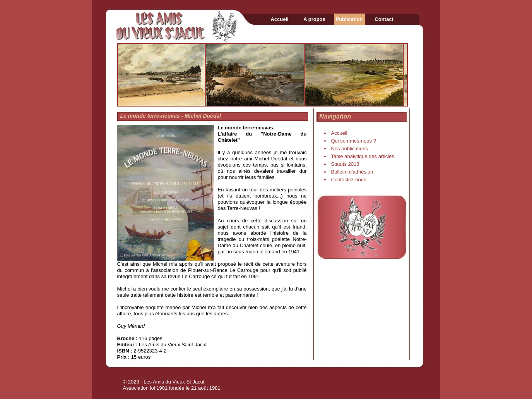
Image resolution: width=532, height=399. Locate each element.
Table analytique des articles (363, 156)
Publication (349, 19)
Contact (384, 19)
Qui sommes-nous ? (354, 141)
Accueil (279, 19)
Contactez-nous (349, 180)
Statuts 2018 (345, 164)
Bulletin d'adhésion (352, 172)
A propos (314, 19)
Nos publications (350, 149)
